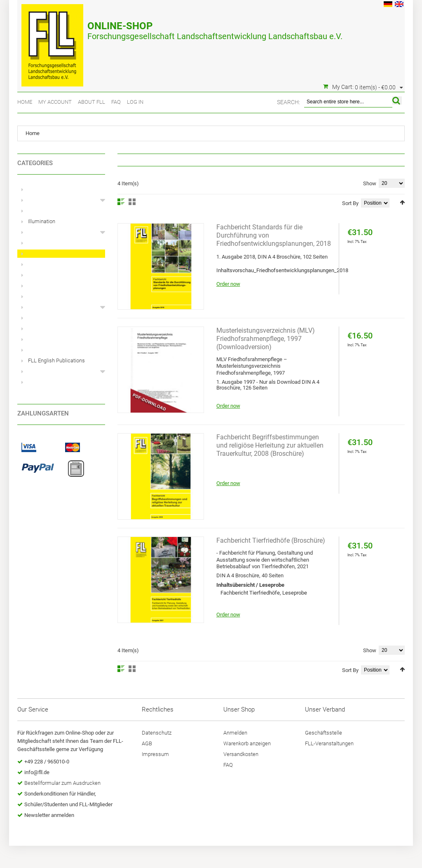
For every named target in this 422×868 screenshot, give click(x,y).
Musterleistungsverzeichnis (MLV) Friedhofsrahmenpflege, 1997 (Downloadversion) (266, 339)
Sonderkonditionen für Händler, (60, 794)
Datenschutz (157, 733)
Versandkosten (241, 754)
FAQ (116, 102)
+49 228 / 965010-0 (47, 762)
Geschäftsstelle (324, 733)
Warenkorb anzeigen (247, 743)
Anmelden (235, 733)
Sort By (350, 203)
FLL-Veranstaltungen (329, 743)
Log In (135, 102)
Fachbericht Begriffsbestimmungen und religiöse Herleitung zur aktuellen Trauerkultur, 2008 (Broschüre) (270, 445)
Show (370, 183)
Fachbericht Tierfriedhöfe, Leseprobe (264, 593)
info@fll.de (37, 772)
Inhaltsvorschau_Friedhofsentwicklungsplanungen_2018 (282, 270)
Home (25, 102)
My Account (55, 102)
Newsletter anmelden (49, 815)
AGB (147, 743)
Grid (132, 202)
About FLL (91, 102)
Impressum (155, 754)
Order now (228, 284)
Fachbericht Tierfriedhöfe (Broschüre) (271, 540)
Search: (288, 102)
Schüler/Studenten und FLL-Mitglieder (68, 804)
